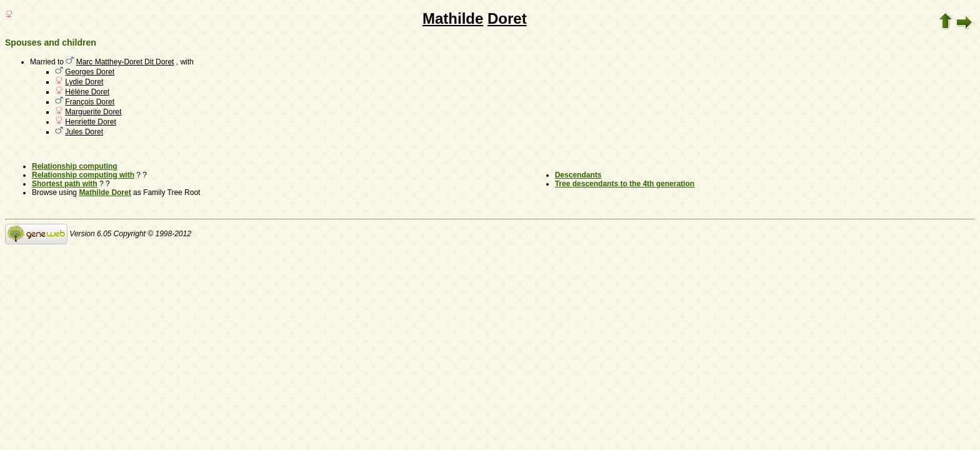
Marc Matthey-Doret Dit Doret (125, 62)
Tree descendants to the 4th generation (625, 184)
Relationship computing (75, 166)
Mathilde (453, 18)
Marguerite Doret (93, 112)
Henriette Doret (90, 122)
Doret (507, 18)
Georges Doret (90, 72)
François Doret (90, 102)
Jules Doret (84, 132)
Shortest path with (65, 184)
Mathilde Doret (105, 192)
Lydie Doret (84, 82)
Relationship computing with (83, 175)
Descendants (578, 175)
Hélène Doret (87, 92)
